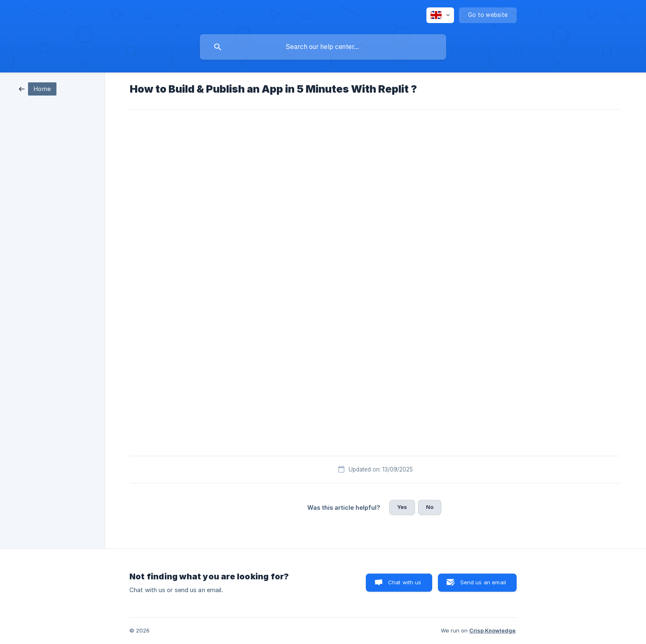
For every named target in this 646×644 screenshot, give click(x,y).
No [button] (430, 507)
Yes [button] (402, 507)
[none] (440, 15)
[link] (38, 88)
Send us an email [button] (483, 582)
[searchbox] (323, 47)
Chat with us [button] (405, 582)
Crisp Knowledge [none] (492, 630)
